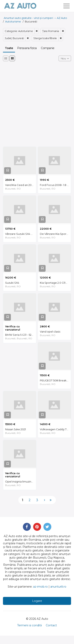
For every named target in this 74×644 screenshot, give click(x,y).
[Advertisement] (37, 105)
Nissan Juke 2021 (15, 429)
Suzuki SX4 (12, 283)
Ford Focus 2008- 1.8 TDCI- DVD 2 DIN (55, 185)
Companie (48, 48)
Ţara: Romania (51, 31)
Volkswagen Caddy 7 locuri (55, 429)
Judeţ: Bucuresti (14, 38)
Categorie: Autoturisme (19, 31)
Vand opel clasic (50, 332)
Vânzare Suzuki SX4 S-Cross (21, 234)
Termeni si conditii (30, 625)
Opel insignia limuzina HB (21, 482)
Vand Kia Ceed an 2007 (20, 185)
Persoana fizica (27, 48)
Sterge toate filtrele (45, 38)
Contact (51, 625)
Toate (9, 48)
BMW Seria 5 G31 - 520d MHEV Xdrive (21, 335)
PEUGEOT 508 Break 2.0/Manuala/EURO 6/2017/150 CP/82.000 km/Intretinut (55, 380)
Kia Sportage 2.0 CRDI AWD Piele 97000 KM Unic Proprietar (55, 283)
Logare (37, 601)
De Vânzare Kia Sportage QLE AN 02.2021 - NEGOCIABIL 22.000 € (55, 234)
